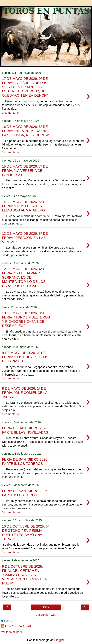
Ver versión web (46, 615)
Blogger (59, 640)
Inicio (46, 607)
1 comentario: (11, 113)
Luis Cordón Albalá (18, 626)
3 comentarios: (11, 512)
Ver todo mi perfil (12, 632)
